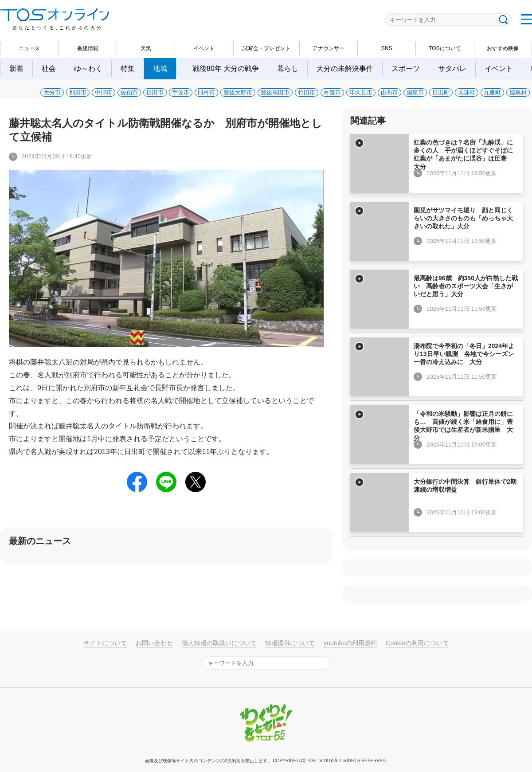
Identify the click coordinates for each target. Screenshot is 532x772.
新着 (16, 69)
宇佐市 (181, 92)
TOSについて (445, 48)
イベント (204, 48)
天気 (146, 48)
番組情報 (88, 48)
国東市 (415, 92)
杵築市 (332, 92)
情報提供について (290, 643)
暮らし (288, 69)
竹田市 (307, 92)
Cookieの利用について (417, 643)
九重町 (492, 92)
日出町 (441, 92)
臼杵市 (206, 92)
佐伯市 (129, 92)
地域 (160, 69)
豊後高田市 (275, 92)
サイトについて (105, 643)
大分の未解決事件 (345, 69)
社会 (49, 69)
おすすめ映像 (503, 48)
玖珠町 (467, 92)
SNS (387, 48)
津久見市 (361, 92)
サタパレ (452, 69)
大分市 (52, 92)
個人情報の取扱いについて (219, 643)
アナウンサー (329, 48)
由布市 (389, 92)
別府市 (78, 92)
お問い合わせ (154, 643)
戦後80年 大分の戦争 (229, 69)
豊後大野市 (238, 92)
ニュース (29, 48)
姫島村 (518, 92)
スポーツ (406, 69)
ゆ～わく (88, 69)
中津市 (104, 92)
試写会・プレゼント (266, 48)
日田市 (155, 92)
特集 (128, 69)
